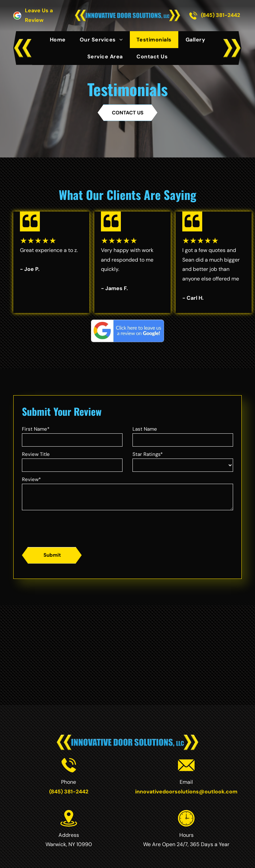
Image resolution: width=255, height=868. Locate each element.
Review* (31, 479)
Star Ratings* (148, 454)
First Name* (36, 429)
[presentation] (72, 527)
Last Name (145, 429)
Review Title (36, 454)
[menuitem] (58, 40)
